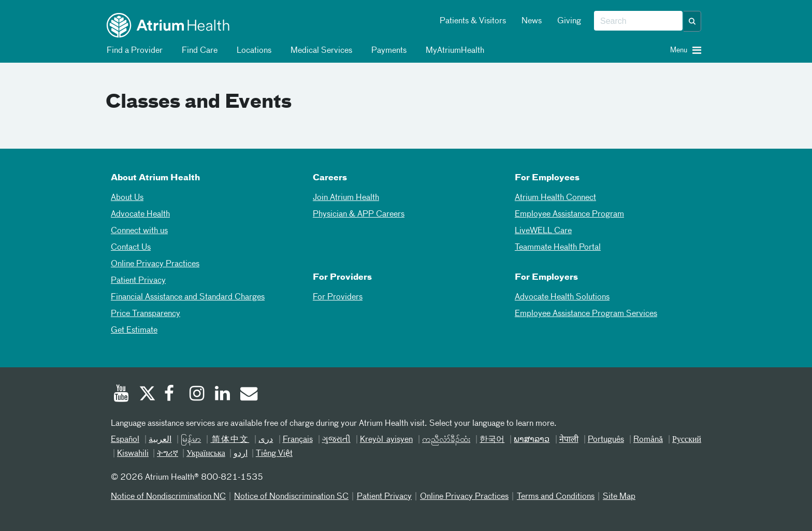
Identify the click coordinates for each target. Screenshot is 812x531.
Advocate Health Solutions (562, 297)
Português (606, 440)
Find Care (198, 51)
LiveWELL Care (543, 231)
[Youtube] (121, 395)
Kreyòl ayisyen (386, 440)
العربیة (160, 440)
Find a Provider (133, 51)
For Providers (338, 297)
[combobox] (638, 21)
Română (648, 440)
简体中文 (230, 440)
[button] (692, 21)
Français (298, 440)
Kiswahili (133, 454)
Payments (387, 51)
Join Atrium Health (346, 198)
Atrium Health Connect (555, 198)
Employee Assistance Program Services (586, 314)
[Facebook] (172, 395)
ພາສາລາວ (532, 440)
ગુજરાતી (336, 440)
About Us (127, 198)
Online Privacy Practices (155, 264)
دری (266, 440)
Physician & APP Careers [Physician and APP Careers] (359, 214)
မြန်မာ (191, 440)
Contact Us (131, 248)
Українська (206, 454)
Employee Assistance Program (569, 214)
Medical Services (320, 51)
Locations (252, 51)
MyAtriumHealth (453, 51)
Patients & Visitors (473, 21)
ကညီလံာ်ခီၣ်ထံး (446, 440)
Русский (687, 440)
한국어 (492, 440)
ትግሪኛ (168, 454)
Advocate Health (140, 214)
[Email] (248, 395)
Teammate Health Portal (558, 248)
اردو (241, 454)
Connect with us (139, 231)
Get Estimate (134, 331)
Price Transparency (146, 314)
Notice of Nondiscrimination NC (168, 497)
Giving (569, 21)
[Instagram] (197, 395)
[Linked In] (223, 395)
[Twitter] (147, 395)
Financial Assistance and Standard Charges (188, 297)
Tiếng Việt (274, 454)
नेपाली (569, 440)
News (532, 21)
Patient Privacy (138, 281)
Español (125, 440)
